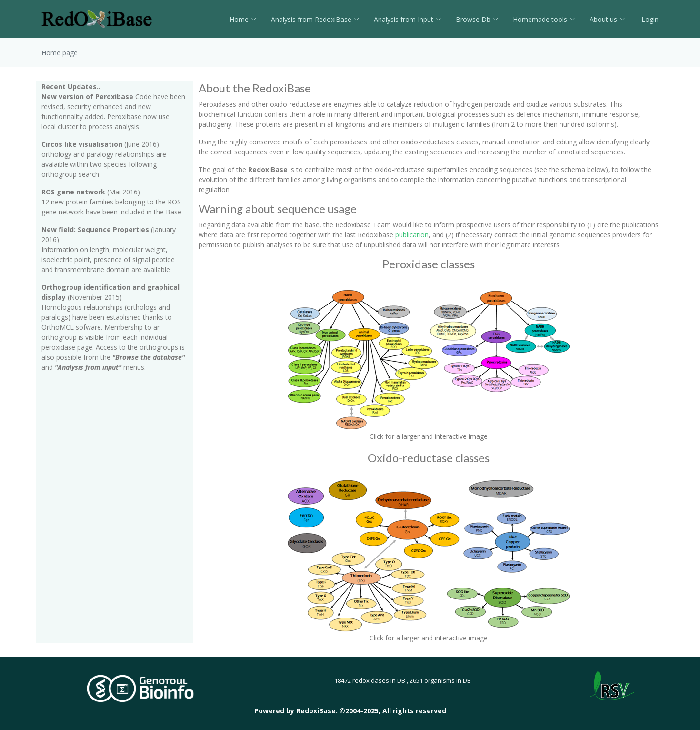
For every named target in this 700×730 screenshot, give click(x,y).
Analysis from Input (408, 19)
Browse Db (477, 19)
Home (243, 19)
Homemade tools (544, 19)
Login (649, 19)
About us (607, 19)
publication (412, 235)
